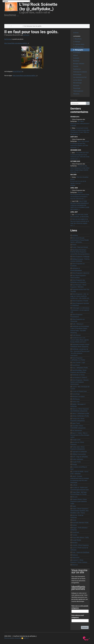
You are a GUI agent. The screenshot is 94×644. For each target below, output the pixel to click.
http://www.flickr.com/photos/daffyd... (16, 43)
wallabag (75, 235)
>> (88, 103)
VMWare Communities (79, 454)
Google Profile (76, 462)
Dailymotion (76, 558)
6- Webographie (17, 26)
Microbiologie (77, 83)
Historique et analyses (80, 72)
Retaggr (75, 464)
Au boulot (76, 58)
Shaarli (74, 245)
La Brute (75, 485)
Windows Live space (78, 397)
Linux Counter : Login (79, 362)
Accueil (8, 26)
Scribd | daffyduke (78, 459)
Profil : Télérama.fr (78, 324)
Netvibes (75, 543)
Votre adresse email (78, 616)
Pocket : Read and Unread (80, 247)
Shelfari (74, 525)
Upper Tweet (76, 423)
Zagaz (74, 506)
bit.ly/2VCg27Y (18, 71)
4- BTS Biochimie (78, 47)
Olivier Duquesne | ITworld (80, 301)
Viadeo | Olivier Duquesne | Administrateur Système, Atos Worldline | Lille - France (79, 511)
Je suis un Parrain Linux (79, 391)
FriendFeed (76, 532)
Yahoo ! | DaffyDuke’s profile (81, 413)
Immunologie (77, 75)
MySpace (75, 555)
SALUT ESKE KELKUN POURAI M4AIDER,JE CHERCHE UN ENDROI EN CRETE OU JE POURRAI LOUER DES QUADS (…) (80, 205)
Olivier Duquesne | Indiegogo (81, 257)
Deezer (74, 520)
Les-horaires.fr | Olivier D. (80, 377)
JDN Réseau (76, 399)
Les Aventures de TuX (80, 77)
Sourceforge (76, 394)
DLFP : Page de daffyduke (80, 457)
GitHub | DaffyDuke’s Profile (81, 416)
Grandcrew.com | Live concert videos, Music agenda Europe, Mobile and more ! (80, 340)
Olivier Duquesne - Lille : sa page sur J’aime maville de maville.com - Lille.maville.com (80, 296)
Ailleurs (76, 55)
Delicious (75, 565)
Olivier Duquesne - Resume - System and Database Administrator (80, 382)
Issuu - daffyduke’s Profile (80, 368)
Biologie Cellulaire (79, 64)
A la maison (77, 53)
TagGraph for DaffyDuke (79, 452)
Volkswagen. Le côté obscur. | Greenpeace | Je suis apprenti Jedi (80, 310)
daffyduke (26, 35)
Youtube (75, 535)
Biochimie (76, 61)
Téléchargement (78, 91)
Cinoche (76, 66)
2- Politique (77, 42)
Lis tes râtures (78, 80)
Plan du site (8, 638)
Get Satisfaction (77, 430)
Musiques (76, 86)
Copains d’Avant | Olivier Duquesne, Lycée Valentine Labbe (79, 502)
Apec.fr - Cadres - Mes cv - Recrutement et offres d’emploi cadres (80, 435)
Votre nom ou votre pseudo (80, 607)
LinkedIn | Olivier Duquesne (80, 545)
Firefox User (76, 402)
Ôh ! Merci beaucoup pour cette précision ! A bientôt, (80, 123)
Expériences (77, 69)
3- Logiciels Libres (79, 44)
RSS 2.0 (25, 638)
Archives (76, 33)
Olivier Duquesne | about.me (81, 273)
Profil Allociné (76, 335)
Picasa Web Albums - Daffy (80, 538)
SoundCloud (76, 365)
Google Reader (77, 540)
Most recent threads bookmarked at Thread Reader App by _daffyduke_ (80, 240)
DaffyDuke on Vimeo (78, 375)
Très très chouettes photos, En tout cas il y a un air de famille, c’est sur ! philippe (79, 181)
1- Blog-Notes (77, 39)
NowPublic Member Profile (80, 523)
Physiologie (77, 88)
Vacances (76, 94)
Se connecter (16, 638)
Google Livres (76, 440)
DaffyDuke (7, 39)
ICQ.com (75, 497)
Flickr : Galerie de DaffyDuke (81, 552)
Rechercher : (74, 100)
